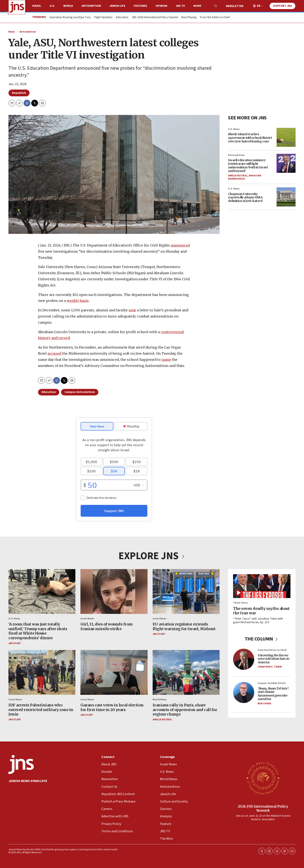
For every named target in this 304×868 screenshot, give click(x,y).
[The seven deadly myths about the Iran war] (262, 586)
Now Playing (189, 18)
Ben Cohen (264, 704)
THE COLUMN (262, 639)
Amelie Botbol (238, 176)
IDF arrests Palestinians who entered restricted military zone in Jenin (41, 710)
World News (160, 699)
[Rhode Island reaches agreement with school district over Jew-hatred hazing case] (286, 137)
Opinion (161, 6)
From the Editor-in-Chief (215, 18)
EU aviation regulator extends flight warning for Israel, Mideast (184, 626)
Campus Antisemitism (80, 392)
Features (140, 6)
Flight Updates (103, 18)
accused (54, 353)
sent (132, 310)
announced (180, 245)
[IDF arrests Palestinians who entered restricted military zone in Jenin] (42, 672)
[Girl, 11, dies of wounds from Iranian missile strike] (114, 591)
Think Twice (240, 603)
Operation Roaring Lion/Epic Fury (70, 18)
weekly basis (78, 301)
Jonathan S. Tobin (270, 667)
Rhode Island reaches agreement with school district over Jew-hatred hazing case (250, 138)
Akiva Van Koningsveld (245, 177)
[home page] (17, 7)
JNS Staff (15, 643)
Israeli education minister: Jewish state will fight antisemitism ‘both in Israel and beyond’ (248, 165)
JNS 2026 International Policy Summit (155, 18)
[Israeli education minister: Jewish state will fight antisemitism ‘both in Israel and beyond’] (286, 163)
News (12, 32)
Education (122, 18)
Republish (19, 93)
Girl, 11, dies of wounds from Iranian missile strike (107, 626)
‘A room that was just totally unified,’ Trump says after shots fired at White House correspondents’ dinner (38, 631)
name (166, 360)
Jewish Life (117, 6)
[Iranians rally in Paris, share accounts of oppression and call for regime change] (186, 672)
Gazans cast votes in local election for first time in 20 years (112, 707)
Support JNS (282, 6)
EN (259, 6)
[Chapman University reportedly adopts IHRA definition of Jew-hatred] (286, 197)
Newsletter (235, 6)
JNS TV (180, 6)
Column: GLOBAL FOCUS (272, 683)
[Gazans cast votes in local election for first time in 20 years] (114, 672)
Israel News (87, 618)
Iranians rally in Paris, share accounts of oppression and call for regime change (185, 710)
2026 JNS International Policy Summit (263, 808)
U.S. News (234, 129)
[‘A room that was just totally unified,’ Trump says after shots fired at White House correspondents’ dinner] (42, 591)
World (68, 6)
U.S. (52, 6)
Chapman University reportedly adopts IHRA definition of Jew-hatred (245, 198)
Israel (37, 6)
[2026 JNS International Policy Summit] (263, 778)
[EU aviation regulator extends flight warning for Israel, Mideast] (186, 591)
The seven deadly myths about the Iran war (261, 611)
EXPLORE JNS (152, 556)
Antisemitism (91, 6)
